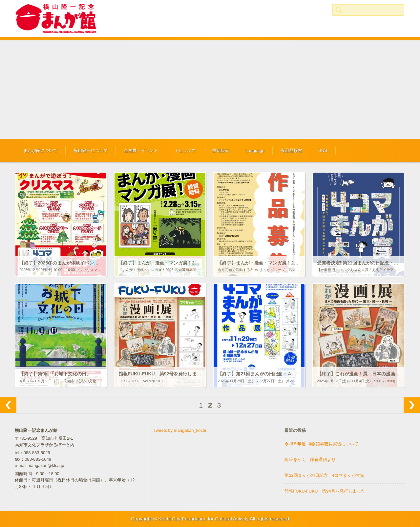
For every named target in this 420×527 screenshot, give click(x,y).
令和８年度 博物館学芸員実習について (321, 444)
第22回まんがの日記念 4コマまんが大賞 (324, 475)
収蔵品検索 (292, 150)
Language (255, 150)
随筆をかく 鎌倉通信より (310, 460)
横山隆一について (91, 150)
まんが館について (40, 150)
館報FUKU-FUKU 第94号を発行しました (325, 491)
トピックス (185, 150)
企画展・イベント (141, 150)
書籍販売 (221, 150)
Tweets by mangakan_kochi (180, 430)
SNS (323, 150)
